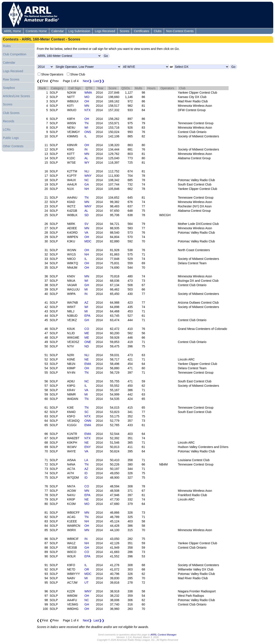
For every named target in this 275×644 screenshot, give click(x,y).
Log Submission (79, 31)
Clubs (158, 31)
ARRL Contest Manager (163, 635)
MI (86, 289)
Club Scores (11, 113)
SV (87, 224)
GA (87, 184)
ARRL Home (12, 31)
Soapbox (9, 88)
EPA (87, 316)
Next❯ (87, 81)
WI (86, 128)
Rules (7, 46)
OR (87, 569)
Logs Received (105, 31)
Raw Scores (11, 79)
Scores (125, 31)
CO (87, 329)
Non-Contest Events (180, 31)
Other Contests (13, 146)
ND (87, 346)
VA (86, 233)
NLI (87, 171)
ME (87, 333)
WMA (88, 93)
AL (86, 158)
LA (86, 460)
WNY (88, 176)
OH (87, 101)
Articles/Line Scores (16, 96)
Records (9, 121)
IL (86, 136)
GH (87, 285)
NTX (88, 110)
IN (86, 149)
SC (87, 412)
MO (87, 97)
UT (87, 583)
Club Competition (15, 54)
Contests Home (36, 31)
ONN (88, 421)
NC (87, 180)
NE (87, 359)
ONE (88, 342)
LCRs (7, 129)
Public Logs (11, 138)
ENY (88, 447)
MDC (88, 241)
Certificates (141, 31)
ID (86, 473)
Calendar (58, 31)
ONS (88, 132)
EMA (88, 364)
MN (87, 106)
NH (87, 189)
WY (87, 163)
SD (87, 215)
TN (87, 123)
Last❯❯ (99, 81)
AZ (86, 303)
